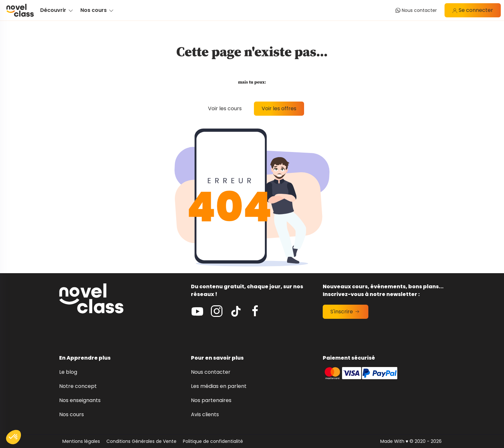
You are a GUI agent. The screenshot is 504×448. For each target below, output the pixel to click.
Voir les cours (225, 108)
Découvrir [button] (57, 10)
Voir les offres (279, 108)
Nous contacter (211, 372)
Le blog (68, 372)
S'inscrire (346, 312)
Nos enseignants (80, 400)
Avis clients (205, 414)
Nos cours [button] (97, 10)
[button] (14, 437)
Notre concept (78, 386)
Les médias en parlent (219, 386)
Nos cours (72, 414)
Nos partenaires (211, 400)
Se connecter (473, 10)
